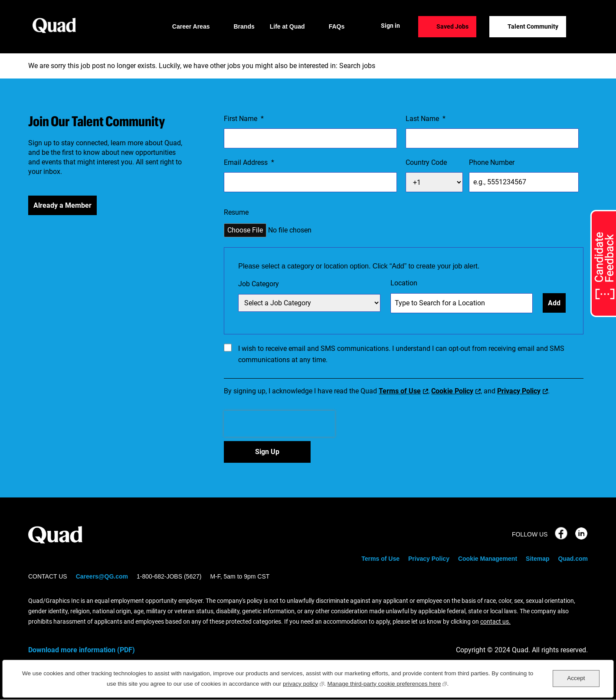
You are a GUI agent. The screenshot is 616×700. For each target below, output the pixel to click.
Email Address (249, 163)
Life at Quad (287, 26)
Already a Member (62, 205)
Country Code (426, 162)
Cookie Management (488, 559)
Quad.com (573, 559)
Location (404, 283)
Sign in (390, 26)
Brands (244, 26)
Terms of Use (400, 391)
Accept (576, 678)
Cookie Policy (452, 391)
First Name (244, 119)
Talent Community (533, 26)
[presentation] (279, 424)
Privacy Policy (519, 391)
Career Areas (191, 26)
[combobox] (462, 303)
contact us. (495, 621)
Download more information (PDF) (82, 650)
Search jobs (357, 66)
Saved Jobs (452, 26)
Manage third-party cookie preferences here (387, 683)
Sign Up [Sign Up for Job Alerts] (267, 452)
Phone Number (492, 162)
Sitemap (537, 559)
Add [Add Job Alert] (554, 303)
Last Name (426, 119)
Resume (236, 212)
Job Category (259, 284)
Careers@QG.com (102, 576)
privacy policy (303, 683)
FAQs (337, 26)
